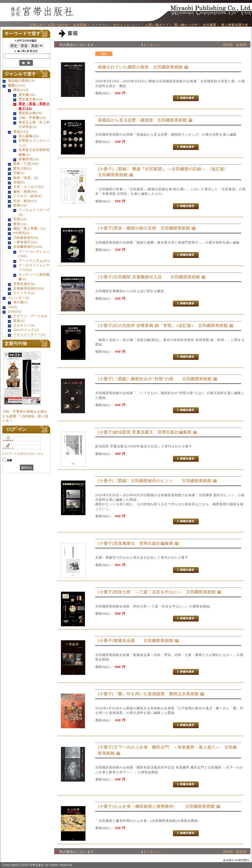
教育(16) (20, 224)
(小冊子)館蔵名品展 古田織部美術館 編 (138, 640)
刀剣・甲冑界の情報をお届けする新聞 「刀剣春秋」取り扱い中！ (25, 416)
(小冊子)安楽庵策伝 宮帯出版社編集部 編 (138, 543)
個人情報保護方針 (235, 25)
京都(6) (19, 182)
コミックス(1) (24, 293)
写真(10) (20, 219)
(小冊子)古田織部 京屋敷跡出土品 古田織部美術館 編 (152, 277)
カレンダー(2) (19, 298)
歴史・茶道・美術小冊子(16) (34, 106)
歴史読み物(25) (31, 113)
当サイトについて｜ (129, 25)
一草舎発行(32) (25, 242)
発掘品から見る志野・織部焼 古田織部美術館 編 (145, 120)
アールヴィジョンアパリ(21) (34, 267)
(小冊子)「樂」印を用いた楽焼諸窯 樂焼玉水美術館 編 (151, 694)
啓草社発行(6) (24, 284)
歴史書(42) (27, 95)
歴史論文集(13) (31, 99)
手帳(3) (19, 173)
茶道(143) (21, 131)
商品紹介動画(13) (22, 81)
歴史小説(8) (22, 168)
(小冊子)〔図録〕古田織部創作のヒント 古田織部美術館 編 (157, 481)
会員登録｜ (82, 25)
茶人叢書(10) (29, 136)
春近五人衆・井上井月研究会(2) (34, 124)
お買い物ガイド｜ (159, 25)
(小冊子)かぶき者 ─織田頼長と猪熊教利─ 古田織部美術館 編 (159, 806)
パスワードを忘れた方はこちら (23, 454)
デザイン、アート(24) (30, 316)
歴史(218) (21, 90)
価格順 (228, 45)
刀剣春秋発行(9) (26, 238)
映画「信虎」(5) (26, 178)
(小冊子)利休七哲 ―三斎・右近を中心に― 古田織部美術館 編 (160, 592)
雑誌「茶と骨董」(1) (29, 228)
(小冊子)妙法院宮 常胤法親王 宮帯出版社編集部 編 (147, 432)
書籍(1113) (17, 85)
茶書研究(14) (29, 159)
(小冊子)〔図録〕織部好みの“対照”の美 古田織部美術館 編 (158, 379)
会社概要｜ (211, 25)
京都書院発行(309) (28, 247)
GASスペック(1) (26, 330)
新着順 (241, 45)
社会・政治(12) (25, 201)
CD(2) (13, 307)
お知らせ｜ (38, 25)
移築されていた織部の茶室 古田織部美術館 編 (143, 67)
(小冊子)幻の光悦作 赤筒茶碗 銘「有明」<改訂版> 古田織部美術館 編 (166, 325)
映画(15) (20, 205)
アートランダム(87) (34, 261)
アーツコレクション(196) (34, 254)
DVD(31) (15, 311)
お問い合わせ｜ (60, 25)
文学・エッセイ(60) (29, 187)
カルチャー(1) (24, 325)
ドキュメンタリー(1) (29, 334)
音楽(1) (19, 321)
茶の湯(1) (21, 302)
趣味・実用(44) (25, 191)
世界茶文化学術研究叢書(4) (34, 152)
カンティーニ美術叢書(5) (34, 277)
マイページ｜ (102, 25)
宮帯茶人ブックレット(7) (34, 143)
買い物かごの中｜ (188, 25)
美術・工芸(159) (26, 164)
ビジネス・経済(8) (28, 196)
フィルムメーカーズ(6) (34, 212)
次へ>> (155, 45)
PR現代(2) (21, 233)
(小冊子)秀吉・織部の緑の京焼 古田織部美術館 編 (147, 228)
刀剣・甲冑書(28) (32, 118)
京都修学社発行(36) (29, 288)
